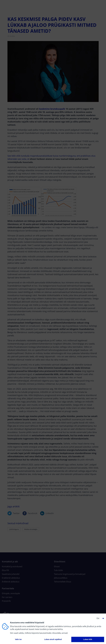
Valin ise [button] (18, 639)
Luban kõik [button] (88, 639)
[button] (99, 618)
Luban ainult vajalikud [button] (53, 639)
